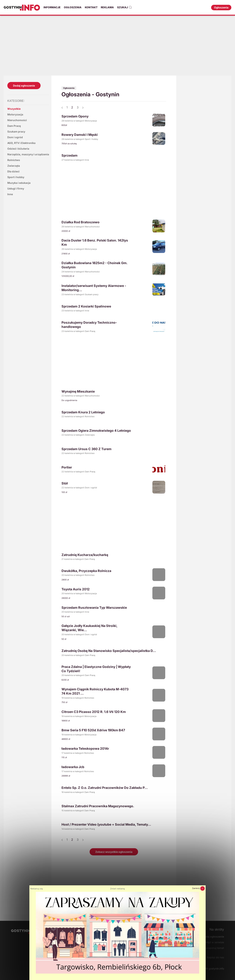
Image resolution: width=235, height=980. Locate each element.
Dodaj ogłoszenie (24, 86)
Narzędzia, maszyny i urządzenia (28, 154)
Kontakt (91, 7)
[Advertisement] (117, 45)
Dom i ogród (15, 137)
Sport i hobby (16, 177)
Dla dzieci (13, 171)
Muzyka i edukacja (19, 183)
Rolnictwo (14, 160)
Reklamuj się (37, 889)
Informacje (52, 7)
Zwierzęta (14, 166)
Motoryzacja (15, 114)
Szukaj (125, 7)
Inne (10, 194)
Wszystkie (14, 109)
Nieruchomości (17, 120)
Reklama (107, 7)
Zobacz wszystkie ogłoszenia (114, 852)
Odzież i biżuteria (18, 149)
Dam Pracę (14, 126)
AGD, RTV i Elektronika (21, 143)
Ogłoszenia (73, 7)
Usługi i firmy (16, 188)
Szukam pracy (16, 132)
